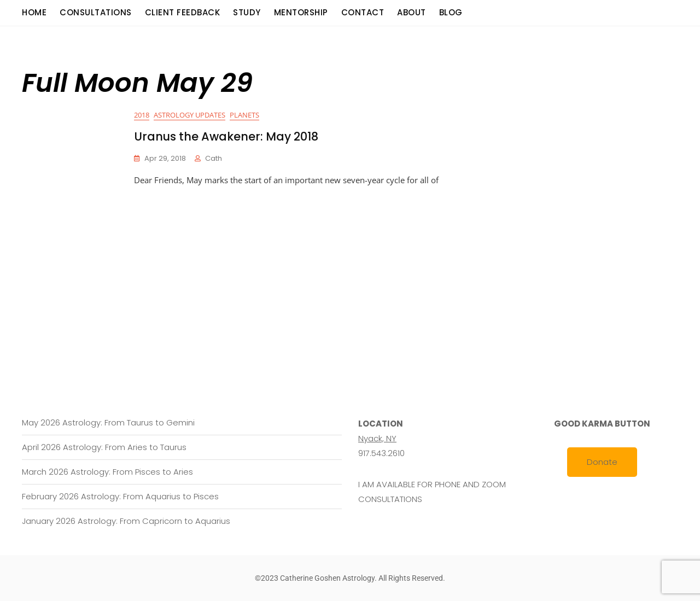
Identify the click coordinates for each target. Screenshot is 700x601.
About (412, 12)
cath (214, 158)
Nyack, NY (377, 438)
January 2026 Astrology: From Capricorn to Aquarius (126, 521)
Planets (244, 115)
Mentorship (301, 12)
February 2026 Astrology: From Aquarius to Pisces (120, 496)
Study (247, 12)
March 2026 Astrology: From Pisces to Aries (107, 472)
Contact (363, 12)
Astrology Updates (189, 115)
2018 (142, 115)
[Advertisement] (353, 270)
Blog (451, 12)
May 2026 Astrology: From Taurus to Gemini (108, 422)
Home (34, 12)
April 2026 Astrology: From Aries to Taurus (104, 447)
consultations (96, 12)
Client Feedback (183, 12)
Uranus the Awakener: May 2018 (226, 136)
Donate (602, 462)
